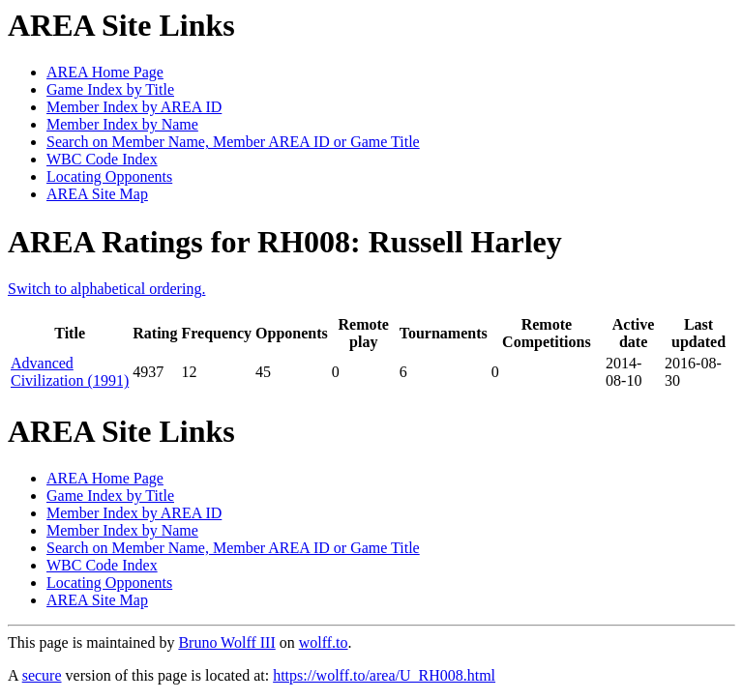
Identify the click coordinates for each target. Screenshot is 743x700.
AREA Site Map (97, 194)
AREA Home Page (105, 72)
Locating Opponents (109, 176)
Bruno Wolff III (226, 642)
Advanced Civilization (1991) (70, 372)
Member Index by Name (122, 124)
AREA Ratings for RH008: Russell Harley (285, 242)
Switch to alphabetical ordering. (106, 289)
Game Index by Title (110, 89)
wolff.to (324, 642)
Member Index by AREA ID (134, 107)
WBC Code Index (102, 159)
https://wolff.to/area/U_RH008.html (384, 675)
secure (42, 675)
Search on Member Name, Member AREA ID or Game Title (233, 142)
